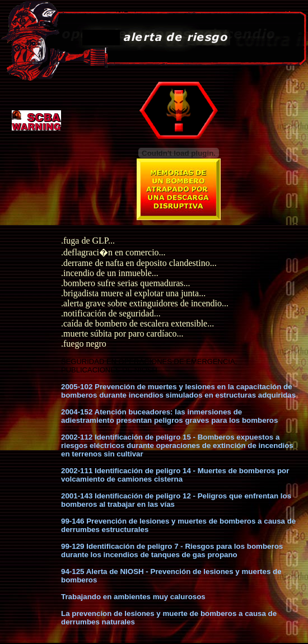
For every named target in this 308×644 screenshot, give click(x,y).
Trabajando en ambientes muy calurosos (133, 597)
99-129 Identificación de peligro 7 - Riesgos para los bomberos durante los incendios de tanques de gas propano (172, 550)
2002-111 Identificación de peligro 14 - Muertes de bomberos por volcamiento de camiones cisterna (175, 475)
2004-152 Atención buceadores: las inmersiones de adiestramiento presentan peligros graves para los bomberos (169, 416)
